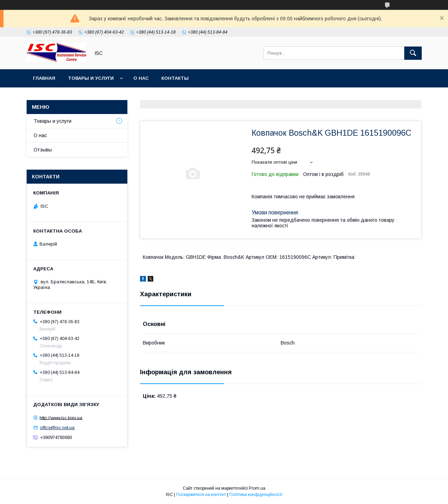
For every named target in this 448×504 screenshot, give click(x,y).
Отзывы (43, 150)
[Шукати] (413, 53)
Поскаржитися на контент (201, 495)
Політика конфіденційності (256, 495)
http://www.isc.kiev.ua (61, 417)
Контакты (175, 78)
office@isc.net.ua (57, 428)
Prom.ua (257, 488)
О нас (141, 78)
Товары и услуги (91, 78)
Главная (44, 78)
